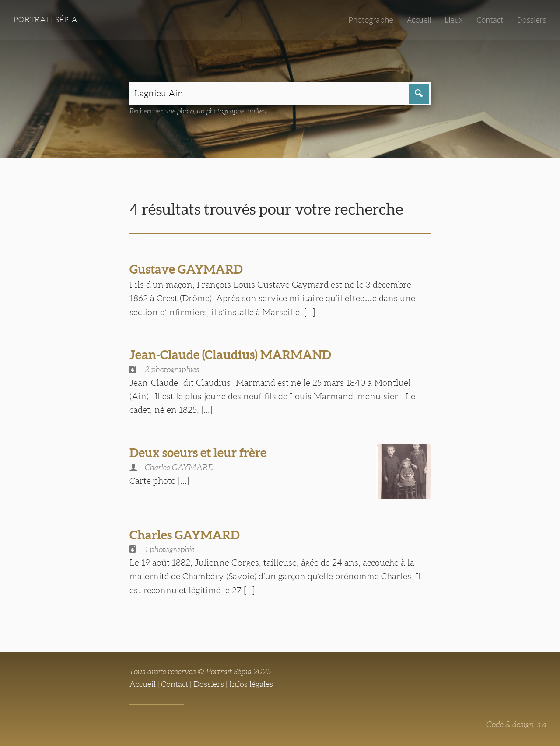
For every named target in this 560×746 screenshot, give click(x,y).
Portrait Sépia (45, 20)
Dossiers (531, 20)
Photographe (371, 20)
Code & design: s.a (516, 725)
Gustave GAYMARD (186, 269)
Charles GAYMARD (185, 535)
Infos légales (251, 684)
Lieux (454, 20)
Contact (490, 20)
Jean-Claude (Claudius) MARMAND (230, 355)
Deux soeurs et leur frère (198, 453)
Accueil (419, 20)
